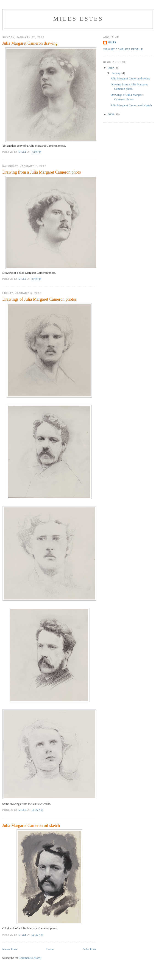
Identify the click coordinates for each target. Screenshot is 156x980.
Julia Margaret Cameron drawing (30, 43)
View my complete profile (123, 49)
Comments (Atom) (30, 958)
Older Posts (89, 949)
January (117, 73)
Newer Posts (10, 949)
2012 (111, 68)
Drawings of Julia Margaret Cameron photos (39, 299)
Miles (112, 42)
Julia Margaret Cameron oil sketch (31, 826)
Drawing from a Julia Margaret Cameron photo (42, 172)
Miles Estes (78, 19)
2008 (111, 114)
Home (50, 949)
